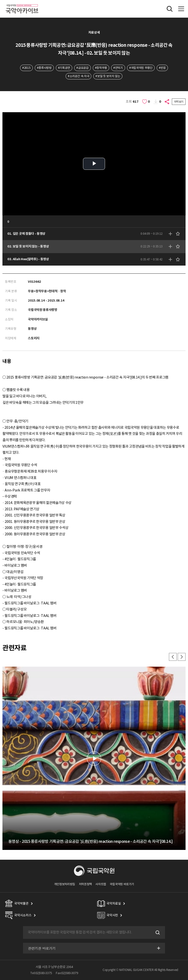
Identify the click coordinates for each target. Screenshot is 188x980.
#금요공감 (82, 68)
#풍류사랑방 (44, 68)
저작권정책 (85, 884)
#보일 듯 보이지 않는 (108, 76)
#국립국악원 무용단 (141, 68)
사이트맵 (101, 884)
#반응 (162, 68)
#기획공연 (64, 68)
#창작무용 (101, 68)
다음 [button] (182, 657)
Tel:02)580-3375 (41, 973)
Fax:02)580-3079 (67, 973)
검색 (157, 932)
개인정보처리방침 (65, 884)
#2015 (26, 68)
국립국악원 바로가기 (122, 884)
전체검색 (170, 9)
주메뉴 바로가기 (0, 0)
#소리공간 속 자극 (78, 76)
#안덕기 (118, 68)
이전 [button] (173, 657)
